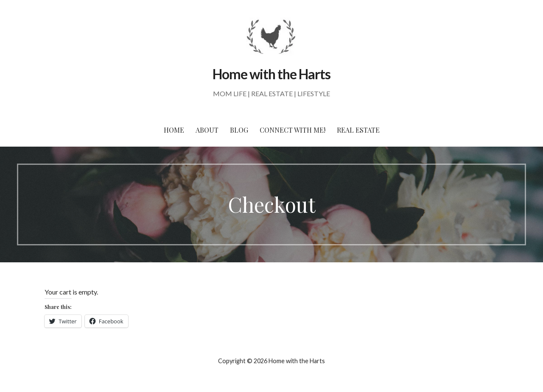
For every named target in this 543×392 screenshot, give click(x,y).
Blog (239, 130)
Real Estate (358, 130)
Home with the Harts (272, 74)
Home (174, 130)
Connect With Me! (292, 130)
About (207, 130)
